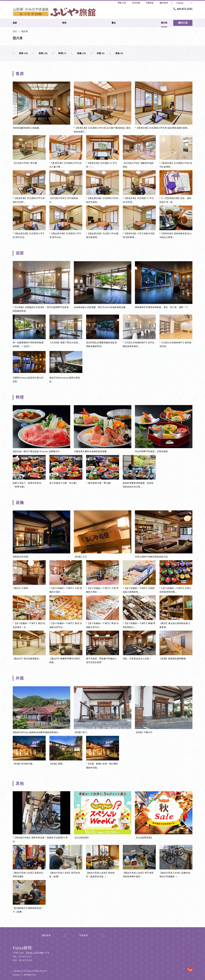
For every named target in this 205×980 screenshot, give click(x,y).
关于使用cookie (30, 975)
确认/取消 (164, 3)
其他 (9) (116, 53)
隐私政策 (46, 935)
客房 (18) (20, 53)
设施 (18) (78, 53)
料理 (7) (59, 53)
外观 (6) (97, 53)
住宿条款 (84, 935)
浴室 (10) (40, 53)
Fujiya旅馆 (22, 948)
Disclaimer (17, 975)
